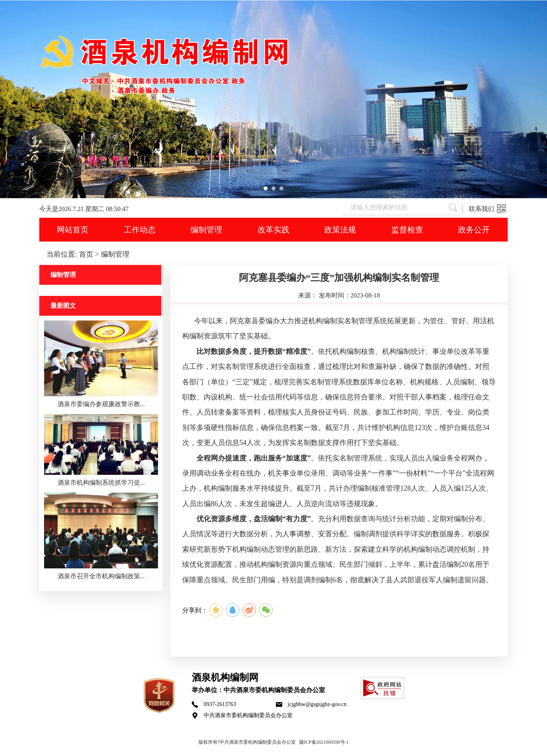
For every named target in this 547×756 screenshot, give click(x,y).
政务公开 (474, 230)
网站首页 (73, 230)
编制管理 (206, 230)
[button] (266, 188)
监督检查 (407, 230)
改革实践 (273, 230)
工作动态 (140, 230)
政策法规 (340, 230)
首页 (86, 254)
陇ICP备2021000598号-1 (324, 742)
